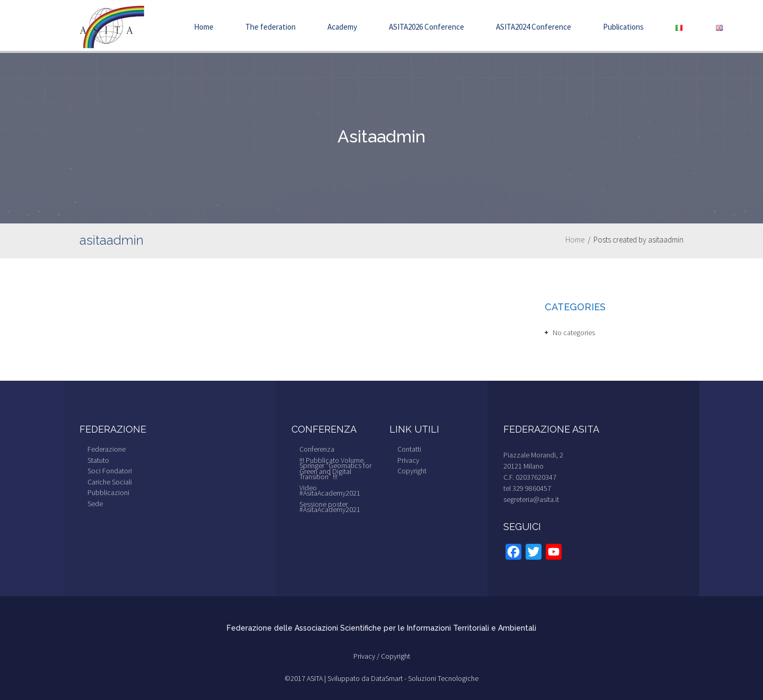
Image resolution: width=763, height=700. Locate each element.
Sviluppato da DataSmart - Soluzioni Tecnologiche (403, 678)
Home (204, 27)
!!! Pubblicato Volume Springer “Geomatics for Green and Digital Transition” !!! (335, 469)
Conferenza (317, 449)
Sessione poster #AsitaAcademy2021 (330, 507)
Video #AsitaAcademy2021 (330, 491)
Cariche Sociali (110, 482)
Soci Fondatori (110, 471)
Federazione (107, 449)
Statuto (98, 460)
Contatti (409, 449)
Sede (95, 504)
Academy (342, 27)
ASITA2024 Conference (534, 27)
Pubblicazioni (108, 492)
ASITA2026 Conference (427, 27)
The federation (270, 27)
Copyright (412, 471)
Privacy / (367, 656)
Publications (623, 27)
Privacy (408, 460)
